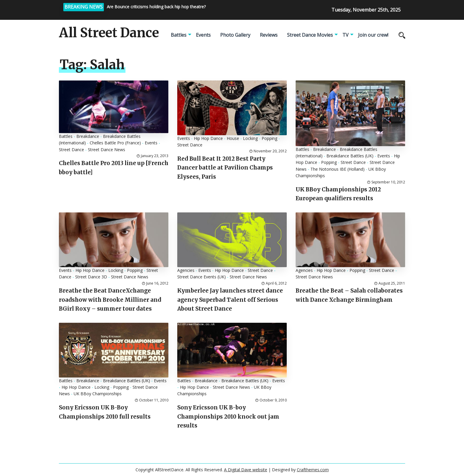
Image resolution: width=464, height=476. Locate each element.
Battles (179, 35)
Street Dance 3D (91, 277)
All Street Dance (109, 33)
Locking (250, 138)
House (233, 138)
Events (203, 35)
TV (345, 35)
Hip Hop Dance (208, 138)
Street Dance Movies (310, 35)
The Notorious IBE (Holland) (337, 169)
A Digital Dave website (246, 470)
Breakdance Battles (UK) (350, 156)
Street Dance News (107, 150)
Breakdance (88, 136)
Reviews (269, 35)
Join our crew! (373, 35)
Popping (269, 138)
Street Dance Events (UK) (202, 277)
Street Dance (71, 150)
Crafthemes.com (313, 470)
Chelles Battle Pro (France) (115, 143)
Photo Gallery (235, 35)
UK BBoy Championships (98, 394)
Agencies (186, 270)
